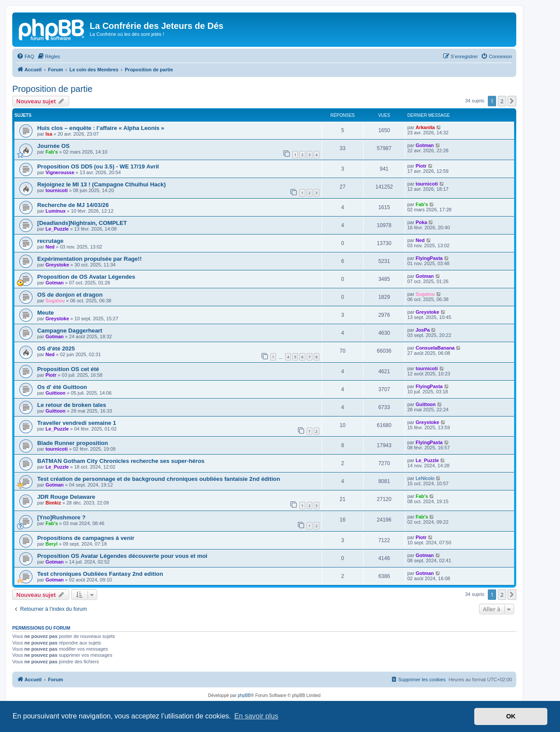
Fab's (52, 152)
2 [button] (502, 101)
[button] (512, 101)
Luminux (56, 211)
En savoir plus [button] (256, 716)
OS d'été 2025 (56, 348)
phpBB (244, 695)
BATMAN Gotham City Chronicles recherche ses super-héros (121, 461)
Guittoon (56, 393)
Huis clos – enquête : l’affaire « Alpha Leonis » (101, 128)
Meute (45, 313)
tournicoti (57, 190)
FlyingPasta (429, 258)
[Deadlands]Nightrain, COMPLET (82, 223)
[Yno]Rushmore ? (61, 517)
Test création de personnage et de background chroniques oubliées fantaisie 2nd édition (159, 479)
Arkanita (425, 127)
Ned (50, 247)
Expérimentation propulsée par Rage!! (89, 259)
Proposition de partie (52, 89)
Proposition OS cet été (68, 369)
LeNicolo (425, 478)
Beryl (52, 544)
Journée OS (53, 146)
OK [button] (511, 716)
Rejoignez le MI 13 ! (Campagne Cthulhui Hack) (101, 184)
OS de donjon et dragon (70, 295)
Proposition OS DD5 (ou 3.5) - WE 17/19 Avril (98, 166)
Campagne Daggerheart (70, 331)
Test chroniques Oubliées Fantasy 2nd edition (100, 574)
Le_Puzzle (57, 229)
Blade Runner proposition (73, 443)
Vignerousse (60, 172)
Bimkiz (53, 503)
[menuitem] (25, 56)
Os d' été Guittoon (62, 387)
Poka (421, 222)
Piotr (421, 166)
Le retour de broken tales (72, 405)
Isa (49, 134)
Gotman (425, 145)
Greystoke (57, 265)
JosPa (423, 330)
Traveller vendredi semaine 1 (77, 423)
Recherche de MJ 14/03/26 (73, 205)
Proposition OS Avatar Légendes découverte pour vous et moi (122, 556)
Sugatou (55, 301)
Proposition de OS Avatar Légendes (86, 277)
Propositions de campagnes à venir (86, 538)
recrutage (50, 241)
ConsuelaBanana (435, 348)
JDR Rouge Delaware (66, 497)
